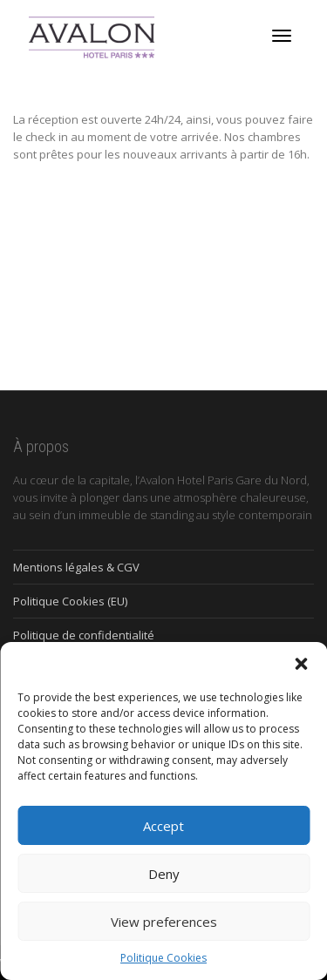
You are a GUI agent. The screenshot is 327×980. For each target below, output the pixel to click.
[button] (301, 664)
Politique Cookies (163, 958)
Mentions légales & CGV (76, 567)
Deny (164, 874)
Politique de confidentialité (84, 635)
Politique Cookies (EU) (70, 601)
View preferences (164, 922)
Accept (163, 826)
